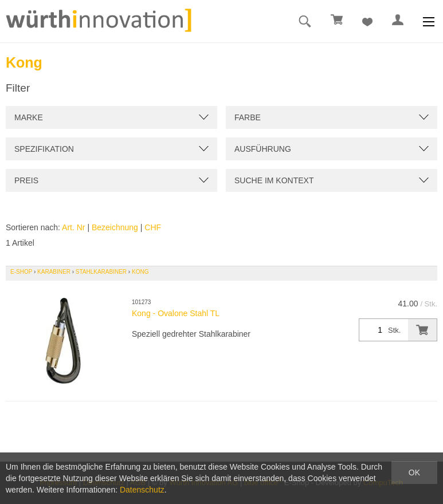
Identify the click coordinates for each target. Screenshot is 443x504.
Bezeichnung (115, 227)
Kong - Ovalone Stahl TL (176, 313)
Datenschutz (142, 490)
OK (414, 472)
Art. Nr (73, 227)
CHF (153, 227)
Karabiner (54, 272)
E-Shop (21, 272)
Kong (140, 272)
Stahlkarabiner (101, 272)
